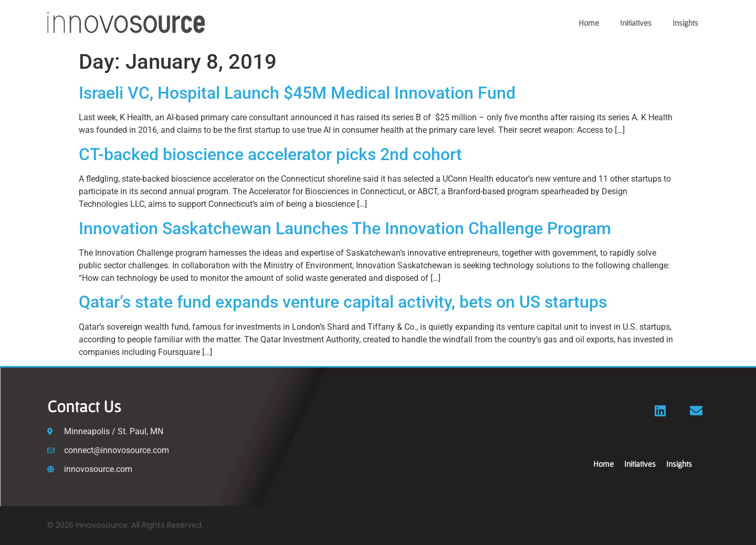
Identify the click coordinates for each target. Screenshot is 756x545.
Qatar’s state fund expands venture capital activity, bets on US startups (343, 302)
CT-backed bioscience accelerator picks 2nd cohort (270, 154)
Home (589, 23)
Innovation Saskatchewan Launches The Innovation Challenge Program (347, 228)
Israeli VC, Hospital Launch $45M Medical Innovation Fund (297, 93)
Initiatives (636, 23)
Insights (685, 23)
